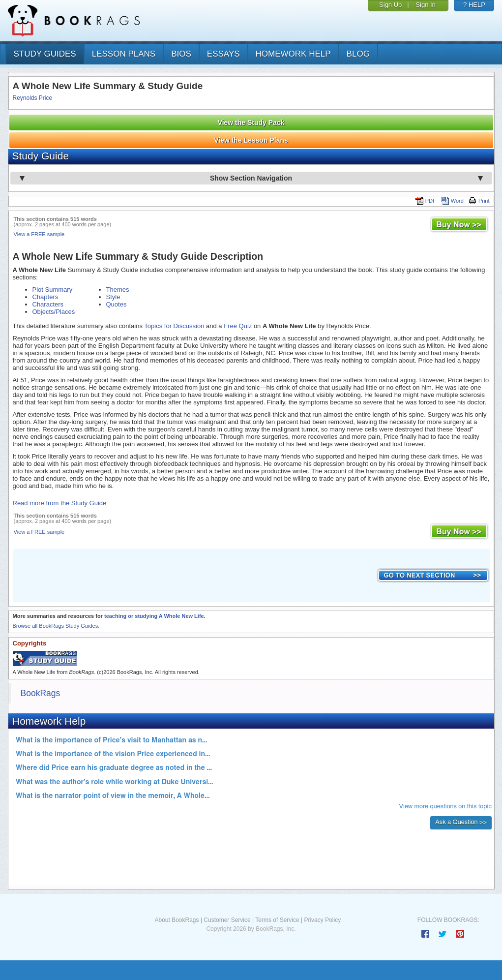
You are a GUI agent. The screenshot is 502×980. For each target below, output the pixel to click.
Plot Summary (53, 290)
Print (479, 201)
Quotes (117, 304)
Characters (48, 304)
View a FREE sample (39, 234)
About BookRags (177, 920)
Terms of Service (277, 920)
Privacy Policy (322, 920)
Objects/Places (54, 312)
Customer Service (227, 920)
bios (181, 54)
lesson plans (124, 54)
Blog (358, 54)
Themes (118, 290)
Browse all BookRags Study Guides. (56, 626)
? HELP (474, 5)
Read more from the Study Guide (60, 503)
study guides (45, 54)
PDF (426, 201)
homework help (293, 54)
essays (223, 54)
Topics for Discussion (174, 326)
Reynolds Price (33, 98)
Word (452, 201)
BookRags (41, 693)
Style (113, 297)
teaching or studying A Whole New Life (154, 616)
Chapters (45, 297)
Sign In (425, 5)
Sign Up (390, 5)
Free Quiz (238, 326)
